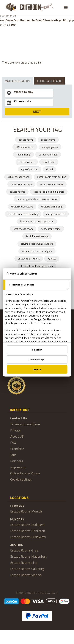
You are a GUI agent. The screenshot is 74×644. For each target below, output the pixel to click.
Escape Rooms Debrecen (28, 531)
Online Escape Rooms (25, 473)
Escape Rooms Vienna (26, 575)
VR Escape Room (25, 147)
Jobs (13, 455)
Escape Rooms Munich (26, 511)
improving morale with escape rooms (37, 199)
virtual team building (52, 207)
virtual (49, 169)
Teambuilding (23, 155)
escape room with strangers (37, 251)
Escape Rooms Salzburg (27, 569)
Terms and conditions (25, 424)
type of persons (30, 169)
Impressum (18, 467)
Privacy (15, 430)
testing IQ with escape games (37, 266)
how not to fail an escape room (37, 221)
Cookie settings (21, 479)
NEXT (37, 112)
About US (17, 436)
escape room (26, 140)
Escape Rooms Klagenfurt (28, 556)
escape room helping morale (49, 192)
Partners (17, 461)
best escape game (51, 229)
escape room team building (52, 177)
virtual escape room (18, 177)
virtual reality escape (22, 207)
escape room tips (48, 155)
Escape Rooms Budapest (27, 525)
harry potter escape (21, 184)
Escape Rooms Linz (24, 563)
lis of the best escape (37, 236)
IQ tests (52, 259)
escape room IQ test (29, 259)
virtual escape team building (23, 214)
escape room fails (56, 214)
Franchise (17, 449)
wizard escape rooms (52, 184)
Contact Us (19, 418)
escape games (50, 147)
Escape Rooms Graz (24, 550)
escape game (48, 140)
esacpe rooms (17, 192)
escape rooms (27, 162)
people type (49, 162)
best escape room (23, 229)
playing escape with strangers (37, 244)
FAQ (13, 443)
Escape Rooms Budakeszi (28, 537)
